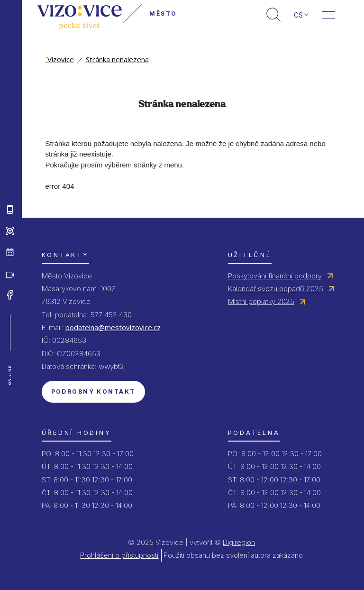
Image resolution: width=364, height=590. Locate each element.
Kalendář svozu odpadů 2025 (276, 289)
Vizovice (60, 59)
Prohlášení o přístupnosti (119, 555)
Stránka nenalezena (117, 59)
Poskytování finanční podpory (275, 276)
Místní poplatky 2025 (261, 301)
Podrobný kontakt (93, 392)
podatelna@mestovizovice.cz (113, 327)
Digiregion (239, 542)
